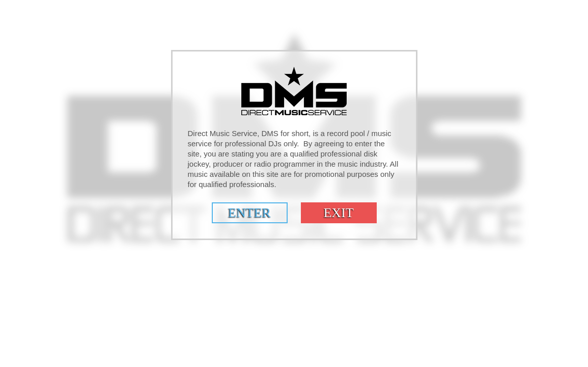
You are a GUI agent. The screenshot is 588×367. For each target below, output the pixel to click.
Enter (249, 213)
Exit (338, 213)
